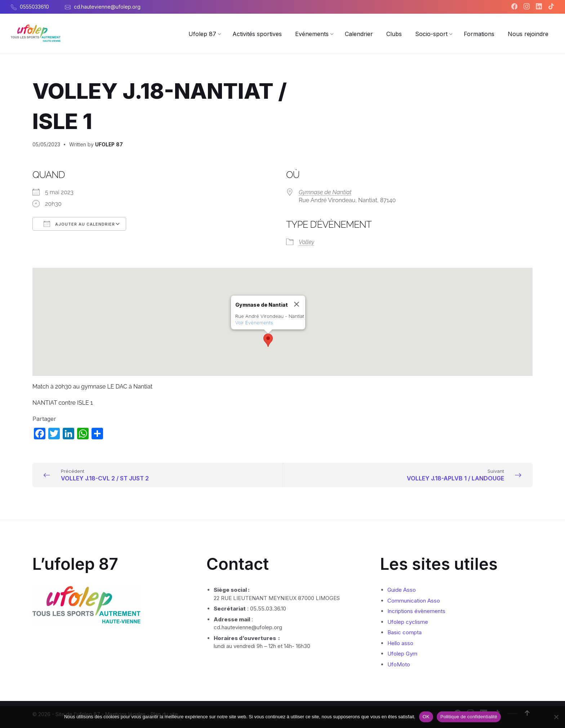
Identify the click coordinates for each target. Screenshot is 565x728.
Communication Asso (414, 601)
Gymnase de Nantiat (325, 192)
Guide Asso (402, 590)
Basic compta (404, 632)
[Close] (297, 304)
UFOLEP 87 (109, 144)
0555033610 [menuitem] (34, 7)
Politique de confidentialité (469, 717)
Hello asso (400, 643)
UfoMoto (399, 664)
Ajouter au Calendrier (79, 224)
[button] (268, 340)
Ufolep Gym (402, 654)
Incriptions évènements (416, 611)
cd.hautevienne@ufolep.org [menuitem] (107, 7)
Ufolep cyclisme (408, 622)
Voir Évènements (254, 323)
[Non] (556, 717)
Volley (306, 242)
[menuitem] (202, 34)
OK (426, 717)
